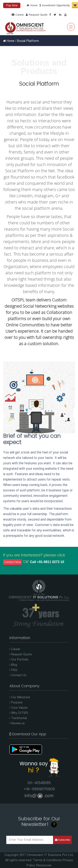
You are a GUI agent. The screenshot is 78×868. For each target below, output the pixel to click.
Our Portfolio (19, 660)
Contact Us (18, 675)
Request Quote (36, 15)
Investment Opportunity (54, 5)
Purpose (16, 703)
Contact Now (12, 562)
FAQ (13, 670)
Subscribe (62, 840)
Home (32, 5)
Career (17, 15)
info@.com (39, 796)
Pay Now (12, 5)
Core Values (19, 708)
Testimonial (18, 718)
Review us (17, 723)
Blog (13, 665)
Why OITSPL (19, 713)
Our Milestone (20, 697)
